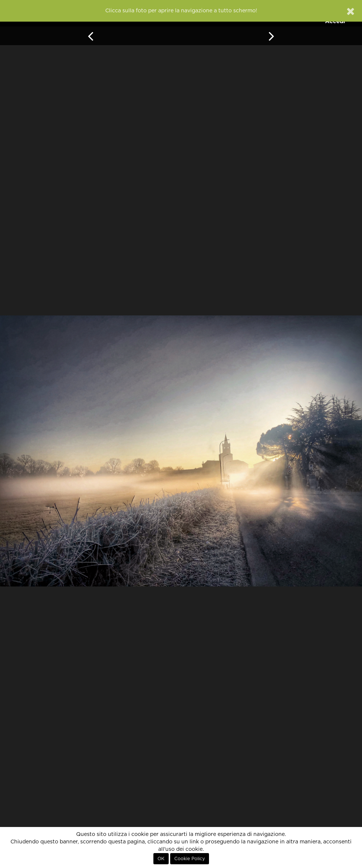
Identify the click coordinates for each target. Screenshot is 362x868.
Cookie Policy (190, 859)
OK (161, 859)
